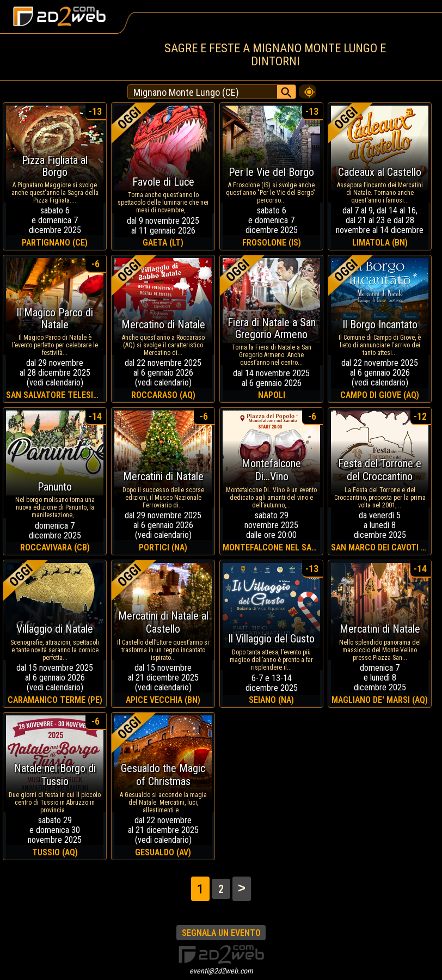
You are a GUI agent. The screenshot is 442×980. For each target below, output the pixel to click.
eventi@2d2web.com (221, 971)
